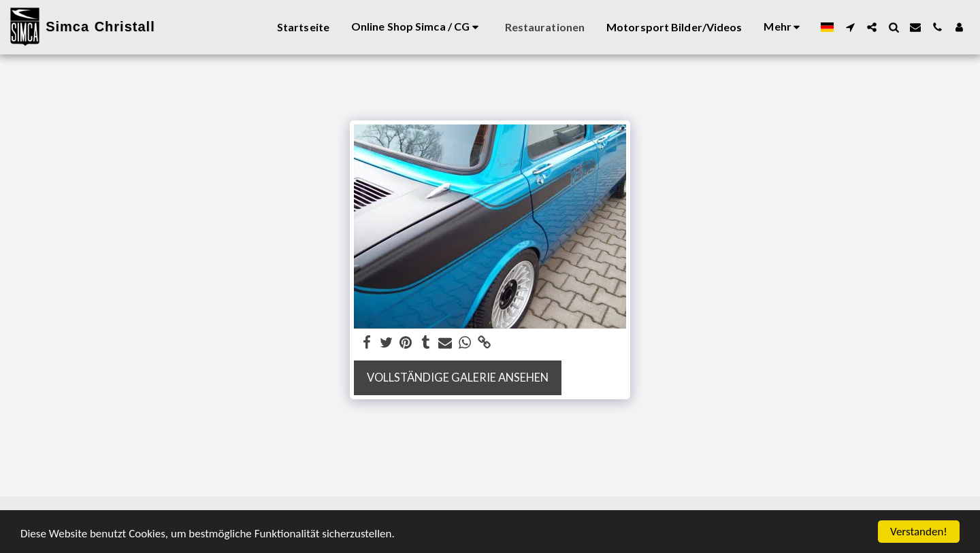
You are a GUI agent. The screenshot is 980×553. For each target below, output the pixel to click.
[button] (850, 27)
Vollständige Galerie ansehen (458, 378)
